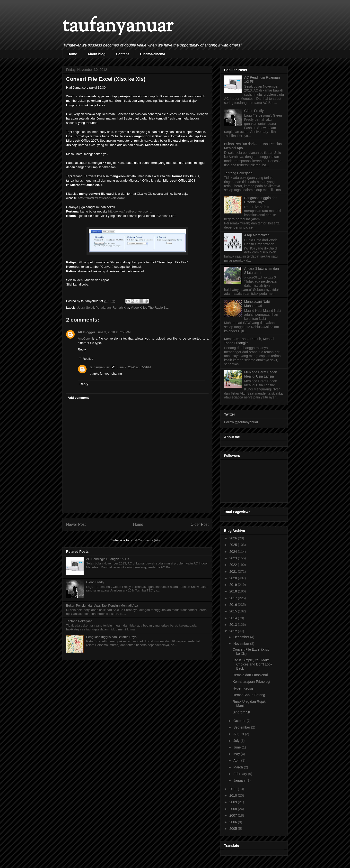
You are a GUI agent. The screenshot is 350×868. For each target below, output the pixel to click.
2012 (234, 631)
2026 (234, 538)
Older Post (200, 524)
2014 (234, 618)
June (237, 747)
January (240, 780)
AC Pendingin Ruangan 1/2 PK (108, 559)
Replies (88, 359)
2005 (234, 829)
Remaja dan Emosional (250, 675)
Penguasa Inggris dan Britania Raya (111, 637)
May (237, 754)
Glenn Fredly (95, 582)
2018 (234, 591)
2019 (234, 585)
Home (72, 54)
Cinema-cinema (153, 54)
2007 (234, 815)
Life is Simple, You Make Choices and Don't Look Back (252, 664)
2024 (234, 552)
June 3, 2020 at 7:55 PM (114, 332)
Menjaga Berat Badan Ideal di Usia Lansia (261, 374)
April (237, 760)
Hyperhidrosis (243, 688)
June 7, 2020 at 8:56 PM (134, 367)
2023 (234, 558)
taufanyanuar (118, 27)
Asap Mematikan (257, 235)
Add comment (78, 398)
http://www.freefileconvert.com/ (101, 198)
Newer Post (76, 524)
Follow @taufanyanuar (241, 422)
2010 (234, 795)
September (242, 727)
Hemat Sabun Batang (249, 695)
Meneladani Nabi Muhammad (257, 304)
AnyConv (84, 338)
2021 (234, 572)
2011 (234, 789)
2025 (234, 545)
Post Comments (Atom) (147, 540)
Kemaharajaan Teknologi (251, 682)
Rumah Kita (121, 308)
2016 (234, 605)
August (239, 734)
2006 (234, 822)
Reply (82, 349)
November (242, 644)
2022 (234, 565)
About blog (96, 54)
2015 (234, 611)
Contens (123, 54)
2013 (234, 625)
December (242, 637)
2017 (234, 598)
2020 (234, 578)
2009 (234, 802)
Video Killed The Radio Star (150, 308)
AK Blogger (87, 332)
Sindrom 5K (241, 712)
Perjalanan (103, 308)
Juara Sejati (86, 308)
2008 (234, 809)
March (239, 767)
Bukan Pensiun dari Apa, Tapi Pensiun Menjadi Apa (102, 605)
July (237, 741)
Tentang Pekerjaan (79, 621)
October (240, 721)
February (241, 774)
